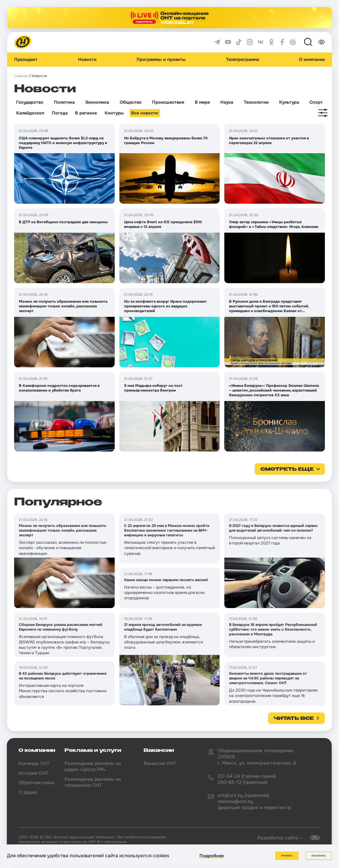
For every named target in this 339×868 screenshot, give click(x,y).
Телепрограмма (242, 60)
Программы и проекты (161, 60)
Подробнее (212, 856)
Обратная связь (36, 782)
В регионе (86, 113)
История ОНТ (33, 773)
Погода (60, 113)
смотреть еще (287, 469)
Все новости (145, 113)
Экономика (97, 102)
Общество (131, 102)
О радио (28, 792)
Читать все (294, 719)
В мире (202, 102)
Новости (87, 60)
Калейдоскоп (30, 113)
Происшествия (168, 102)
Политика (64, 102)
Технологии (256, 102)
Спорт (316, 102)
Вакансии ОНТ (160, 763)
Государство (30, 102)
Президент (26, 60)
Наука (227, 102)
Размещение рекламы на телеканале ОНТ (93, 782)
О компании (312, 60)
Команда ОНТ (34, 763)
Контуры (114, 113)
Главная (21, 76)
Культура (289, 102)
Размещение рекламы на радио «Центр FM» (93, 766)
